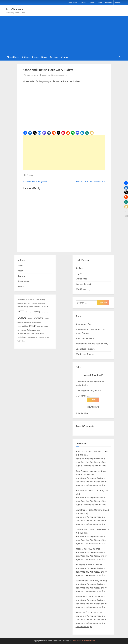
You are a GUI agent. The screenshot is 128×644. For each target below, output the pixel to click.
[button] (25, 133)
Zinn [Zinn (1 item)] (23, 341)
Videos (118, 3)
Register (79, 268)
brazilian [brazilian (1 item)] (20, 303)
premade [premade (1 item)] (20, 323)
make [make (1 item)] (31, 312)
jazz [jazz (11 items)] (21, 311)
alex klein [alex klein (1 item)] (31, 300)
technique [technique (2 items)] (22, 337)
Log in (79, 273)
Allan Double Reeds (85, 338)
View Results (93, 407)
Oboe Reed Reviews (85, 349)
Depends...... (84, 396)
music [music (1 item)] (43, 312)
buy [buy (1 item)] (25, 303)
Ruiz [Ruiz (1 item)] (19, 330)
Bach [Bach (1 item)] (37, 300)
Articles (83, 3)
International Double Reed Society (92, 344)
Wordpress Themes (85, 354)
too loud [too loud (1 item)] (41, 337)
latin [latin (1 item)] (26, 312)
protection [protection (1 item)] (27, 323)
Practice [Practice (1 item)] (47, 318)
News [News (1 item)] (48, 312)
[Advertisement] (64, 36)
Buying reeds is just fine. (90, 390)
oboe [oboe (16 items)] (22, 317)
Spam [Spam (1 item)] (37, 334)
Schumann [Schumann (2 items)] (31, 330)
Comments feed (83, 284)
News (100, 3)
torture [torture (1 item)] (47, 337)
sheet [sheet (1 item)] (39, 330)
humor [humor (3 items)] (45, 306)
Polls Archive (82, 413)
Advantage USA (83, 324)
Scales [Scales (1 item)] (24, 330)
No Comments (60, 75)
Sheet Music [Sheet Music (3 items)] (24, 333)
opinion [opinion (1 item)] (30, 318)
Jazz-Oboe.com (14, 9)
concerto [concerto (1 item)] (20, 307)
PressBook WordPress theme (84, 641)
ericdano (46, 75)
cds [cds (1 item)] (29, 303)
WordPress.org (83, 289)
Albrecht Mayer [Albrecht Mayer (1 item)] (22, 300)
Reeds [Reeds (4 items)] (33, 326)
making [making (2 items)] (37, 312)
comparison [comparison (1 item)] (42, 303)
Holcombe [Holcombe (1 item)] (37, 307)
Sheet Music (72, 3)
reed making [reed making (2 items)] (23, 326)
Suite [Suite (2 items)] (42, 334)
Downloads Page (84, 627)
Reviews (109, 3)
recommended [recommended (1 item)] (36, 323)
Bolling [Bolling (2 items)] (43, 299)
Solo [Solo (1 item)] (32, 334)
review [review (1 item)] (46, 326)
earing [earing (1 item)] (26, 307)
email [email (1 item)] (31, 307)
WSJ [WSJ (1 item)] (19, 341)
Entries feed (81, 279)
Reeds (92, 3)
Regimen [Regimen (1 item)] (40, 326)
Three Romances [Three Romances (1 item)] (32, 337)
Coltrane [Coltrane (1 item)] (34, 303)
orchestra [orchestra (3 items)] (38, 318)
